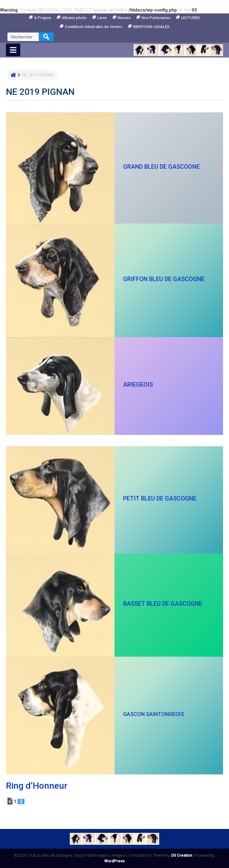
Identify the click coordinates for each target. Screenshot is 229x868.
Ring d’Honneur (37, 786)
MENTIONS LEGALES (151, 27)
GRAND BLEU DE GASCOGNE (161, 167)
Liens (102, 18)
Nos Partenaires (156, 18)
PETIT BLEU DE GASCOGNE (160, 498)
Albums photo (74, 18)
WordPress (114, 861)
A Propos (42, 18)
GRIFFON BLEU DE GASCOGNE (164, 279)
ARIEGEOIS (138, 385)
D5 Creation (182, 855)
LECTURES (190, 18)
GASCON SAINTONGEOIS (154, 714)
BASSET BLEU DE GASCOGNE (163, 604)
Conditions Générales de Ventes (93, 27)
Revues (124, 18)
